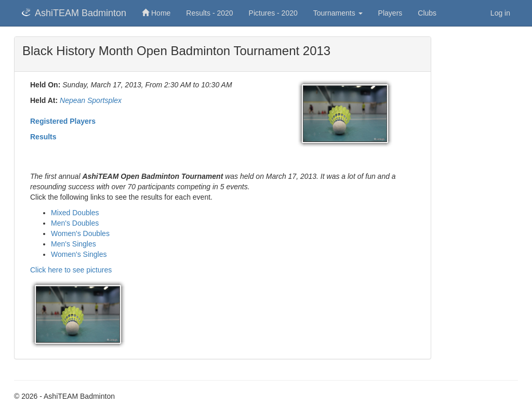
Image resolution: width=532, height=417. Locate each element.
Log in (500, 13)
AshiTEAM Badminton (74, 13)
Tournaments (338, 13)
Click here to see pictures (71, 270)
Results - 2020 (209, 13)
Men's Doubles (75, 223)
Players (390, 13)
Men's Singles (74, 244)
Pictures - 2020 (273, 13)
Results (43, 137)
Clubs (427, 13)
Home (156, 13)
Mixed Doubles (75, 213)
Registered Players (63, 121)
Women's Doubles (80, 233)
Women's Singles (79, 254)
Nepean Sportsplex (91, 100)
